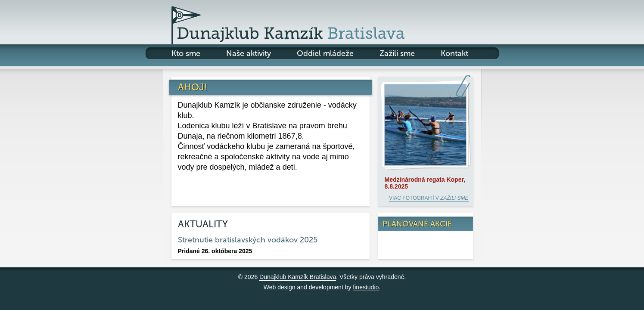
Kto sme (186, 53)
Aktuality (203, 224)
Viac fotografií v (429, 198)
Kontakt (454, 53)
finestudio (366, 287)
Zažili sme (397, 53)
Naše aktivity (249, 53)
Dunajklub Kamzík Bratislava (298, 277)
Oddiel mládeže (325, 53)
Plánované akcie (417, 224)
